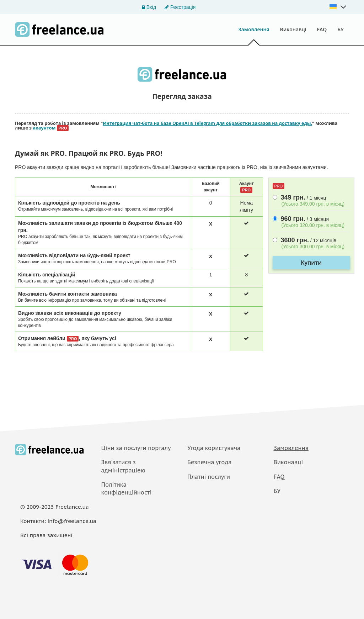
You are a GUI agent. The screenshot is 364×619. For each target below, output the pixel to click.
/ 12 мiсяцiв (312, 244)
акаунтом (44, 128)
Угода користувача (214, 448)
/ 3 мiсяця (312, 222)
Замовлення (254, 29)
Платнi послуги (209, 477)
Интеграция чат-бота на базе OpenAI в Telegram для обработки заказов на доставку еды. (207, 123)
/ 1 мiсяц (312, 201)
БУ (341, 29)
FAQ (322, 29)
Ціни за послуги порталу (136, 448)
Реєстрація (180, 7)
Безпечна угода (209, 462)
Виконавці (293, 29)
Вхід (149, 7)
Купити (311, 263)
